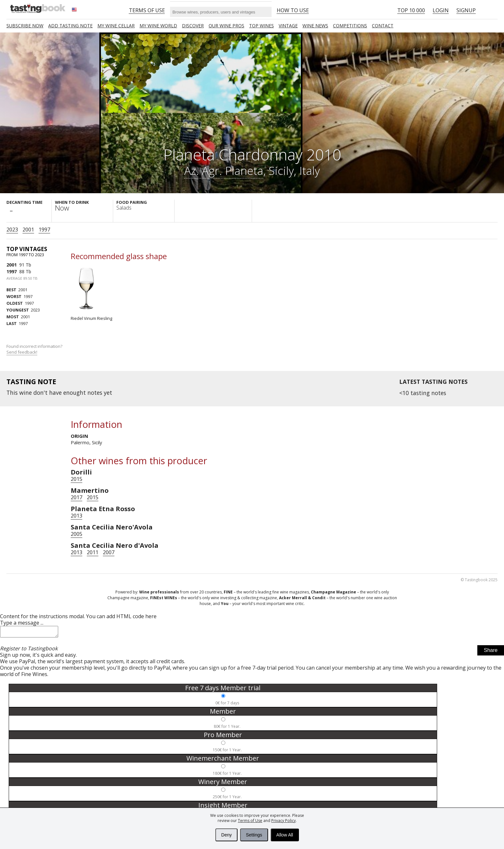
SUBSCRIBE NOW (25, 26)
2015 (76, 479)
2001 (28, 230)
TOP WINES (261, 26)
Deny (226, 835)
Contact (383, 26)
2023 (12, 230)
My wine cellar (116, 26)
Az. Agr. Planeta (224, 170)
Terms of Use (250, 821)
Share (491, 652)
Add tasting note (70, 26)
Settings (254, 835)
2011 (93, 552)
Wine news (315, 26)
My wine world (158, 26)
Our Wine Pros (226, 26)
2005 (76, 534)
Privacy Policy (283, 821)
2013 (76, 516)
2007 (109, 552)
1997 (44, 230)
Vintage (288, 26)
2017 (76, 497)
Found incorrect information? (35, 349)
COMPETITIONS (350, 26)
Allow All (285, 835)
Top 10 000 (411, 10)
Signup (466, 10)
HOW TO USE (293, 10)
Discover (193, 26)
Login (441, 10)
